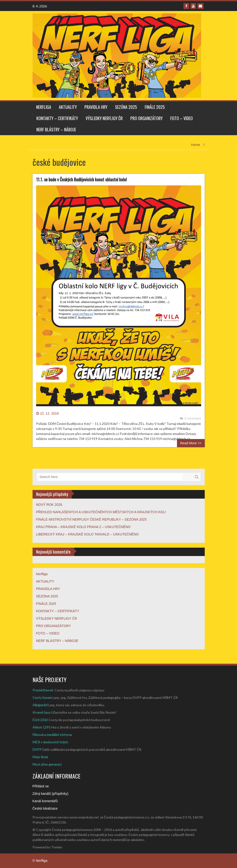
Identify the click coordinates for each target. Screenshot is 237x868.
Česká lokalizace (45, 808)
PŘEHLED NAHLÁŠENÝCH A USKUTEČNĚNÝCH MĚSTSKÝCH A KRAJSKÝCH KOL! (101, 512)
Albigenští (40, 705)
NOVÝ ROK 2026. (50, 505)
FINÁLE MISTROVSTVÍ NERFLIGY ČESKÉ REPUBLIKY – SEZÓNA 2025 (91, 519)
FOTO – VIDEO (182, 118)
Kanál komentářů (45, 801)
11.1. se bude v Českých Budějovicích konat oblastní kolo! (81, 179)
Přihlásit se (41, 786)
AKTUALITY (68, 107)
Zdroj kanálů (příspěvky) (50, 794)
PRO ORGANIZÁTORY (146, 118)
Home (196, 145)
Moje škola (40, 757)
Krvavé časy (42, 712)
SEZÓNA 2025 (126, 107)
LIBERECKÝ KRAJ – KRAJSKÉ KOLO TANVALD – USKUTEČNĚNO (87, 534)
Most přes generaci (47, 764)
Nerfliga (44, 107)
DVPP (37, 749)
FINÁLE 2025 (155, 107)
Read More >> (191, 443)
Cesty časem (42, 698)
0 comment (190, 418)
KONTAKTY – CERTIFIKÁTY (57, 118)
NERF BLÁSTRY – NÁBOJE (56, 129)
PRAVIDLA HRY (96, 107)
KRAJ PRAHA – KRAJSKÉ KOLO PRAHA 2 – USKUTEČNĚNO (83, 527)
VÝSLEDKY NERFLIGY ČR (104, 118)
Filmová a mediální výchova (52, 735)
